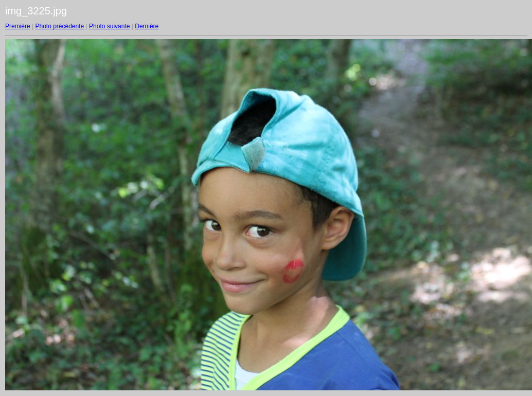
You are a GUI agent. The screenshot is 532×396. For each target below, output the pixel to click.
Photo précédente (59, 26)
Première (18, 26)
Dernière (147, 26)
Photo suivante (109, 26)
